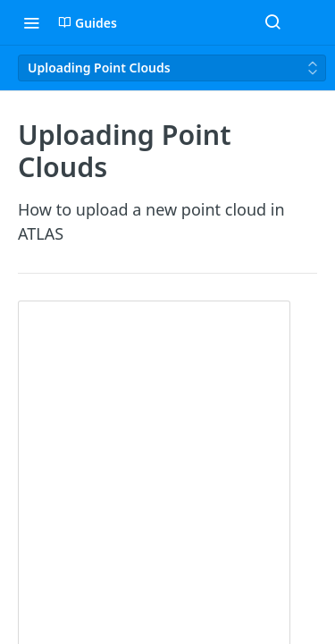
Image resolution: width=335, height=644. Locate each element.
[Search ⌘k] (272, 22)
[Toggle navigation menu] (31, 22)
